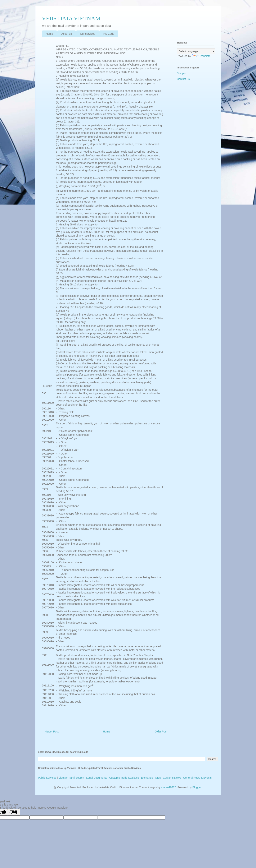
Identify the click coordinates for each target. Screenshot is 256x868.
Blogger (197, 787)
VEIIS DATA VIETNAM (71, 18)
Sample (181, 73)
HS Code (109, 34)
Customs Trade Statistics (124, 778)
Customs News (172, 778)
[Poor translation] (14, 812)
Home (49, 34)
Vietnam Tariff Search (71, 778)
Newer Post (52, 732)
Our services (88, 34)
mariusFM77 (168, 787)
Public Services (47, 778)
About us (67, 34)
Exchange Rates (151, 778)
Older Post (161, 732)
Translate (201, 56)
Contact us (183, 79)
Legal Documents (97, 778)
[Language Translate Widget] (196, 51)
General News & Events (197, 778)
